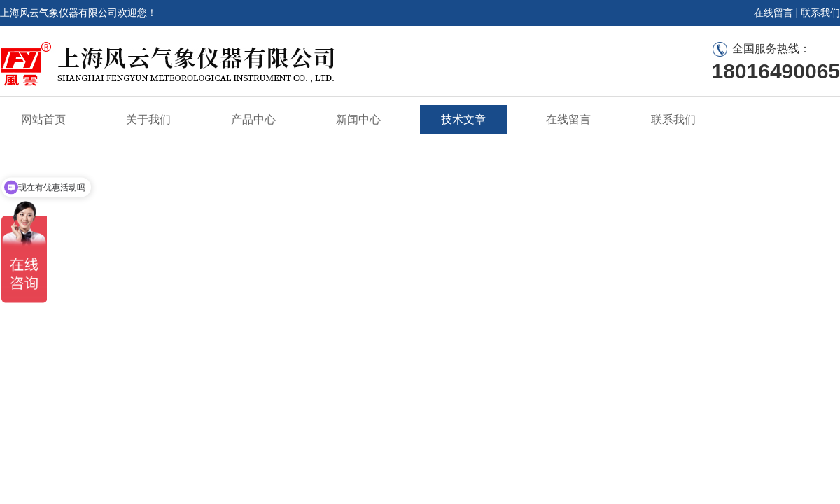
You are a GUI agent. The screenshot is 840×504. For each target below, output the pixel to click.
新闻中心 (358, 119)
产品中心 (253, 119)
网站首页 (43, 119)
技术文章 (463, 119)
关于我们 (148, 119)
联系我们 (820, 13)
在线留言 (773, 13)
